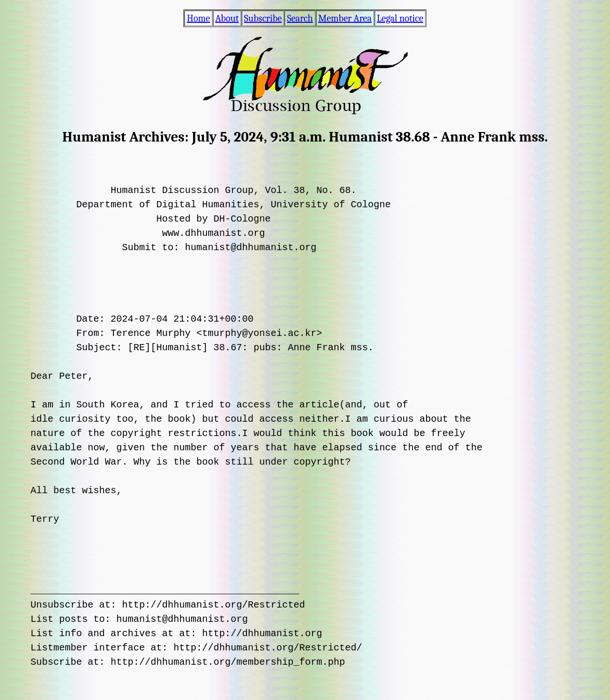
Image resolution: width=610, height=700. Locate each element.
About (227, 18)
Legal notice (400, 18)
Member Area (345, 18)
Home (198, 18)
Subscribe (263, 18)
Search (300, 18)
